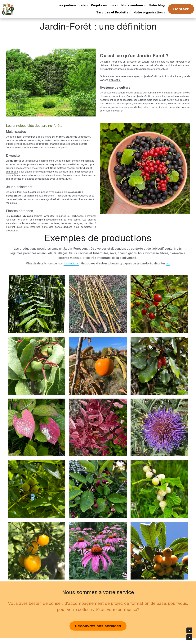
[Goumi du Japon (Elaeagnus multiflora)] (159, 283)
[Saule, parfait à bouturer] (98, 283)
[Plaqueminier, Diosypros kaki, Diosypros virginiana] (98, 344)
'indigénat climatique (65, 155)
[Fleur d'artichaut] (159, 406)
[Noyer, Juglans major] (36, 468)
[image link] (8, 9)
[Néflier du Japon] (159, 529)
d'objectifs (85, 76)
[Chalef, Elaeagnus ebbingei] (159, 344)
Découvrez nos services (98, 605)
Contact (181, 9)
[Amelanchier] (98, 468)
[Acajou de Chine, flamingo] (98, 406)
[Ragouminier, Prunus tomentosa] (159, 468)
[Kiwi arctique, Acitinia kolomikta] (36, 406)
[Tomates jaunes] (36, 529)
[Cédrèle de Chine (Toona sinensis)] (36, 283)
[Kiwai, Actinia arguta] (36, 344)
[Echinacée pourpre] (98, 529)
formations (71, 242)
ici (168, 242)
